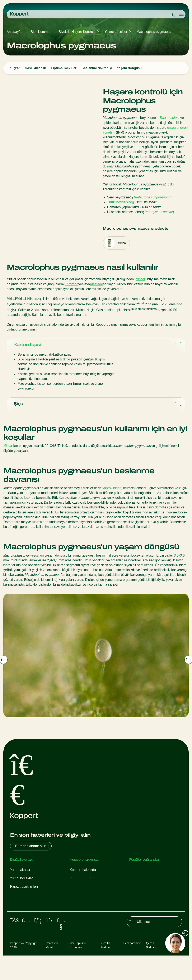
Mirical (140, 279)
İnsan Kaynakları (82, 890)
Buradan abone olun (32, 850)
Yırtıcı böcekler (116, 32)
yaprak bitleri (112, 492)
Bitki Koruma (40, 32)
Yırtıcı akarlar (20, 874)
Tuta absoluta (169, 118)
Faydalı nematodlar (24, 899)
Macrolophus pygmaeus (154, 32)
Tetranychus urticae (158, 212)
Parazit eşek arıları (24, 890)
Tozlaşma (17, 924)
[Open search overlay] (173, 14)
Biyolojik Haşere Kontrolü (77, 32)
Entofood (71, 284)
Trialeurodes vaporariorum (153, 197)
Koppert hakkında (83, 874)
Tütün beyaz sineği (121, 202)
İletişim (75, 899)
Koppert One (139, 874)
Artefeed (96, 284)
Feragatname (132, 968)
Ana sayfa (14, 32)
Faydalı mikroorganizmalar (29, 907)
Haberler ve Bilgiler (83, 882)
